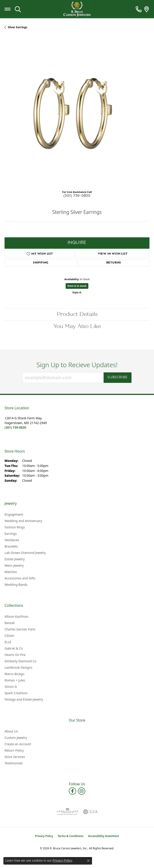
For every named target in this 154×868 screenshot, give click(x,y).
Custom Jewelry (16, 738)
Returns (114, 263)
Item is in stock (77, 286)
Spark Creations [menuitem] (16, 693)
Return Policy (14, 750)
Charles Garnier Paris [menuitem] (20, 629)
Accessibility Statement (104, 836)
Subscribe (118, 378)
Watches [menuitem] (11, 572)
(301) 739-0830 (77, 196)
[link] (139, 9)
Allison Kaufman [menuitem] (16, 616)
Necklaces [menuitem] (12, 540)
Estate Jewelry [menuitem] (15, 559)
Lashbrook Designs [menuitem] (18, 667)
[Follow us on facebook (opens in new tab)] (72, 791)
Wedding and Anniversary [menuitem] (23, 521)
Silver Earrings (17, 27)
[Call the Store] (15, 427)
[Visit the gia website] (90, 812)
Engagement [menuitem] (14, 514)
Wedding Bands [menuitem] (16, 585)
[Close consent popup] (88, 861)
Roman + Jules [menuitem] (15, 680)
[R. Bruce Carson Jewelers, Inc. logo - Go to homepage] (77, 9)
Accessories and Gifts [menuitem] (20, 578)
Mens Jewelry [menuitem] (14, 565)
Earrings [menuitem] (11, 534)
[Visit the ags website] (67, 812)
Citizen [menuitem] (9, 636)
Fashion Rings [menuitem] (15, 527)
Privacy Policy (44, 836)
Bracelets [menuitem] (11, 546)
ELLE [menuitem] (8, 642)
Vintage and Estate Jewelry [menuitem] (24, 699)
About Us (11, 731)
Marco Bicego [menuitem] (14, 674)
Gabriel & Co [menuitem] (14, 648)
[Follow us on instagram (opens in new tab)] (82, 791)
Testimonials (14, 763)
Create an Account (18, 744)
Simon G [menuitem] (11, 687)
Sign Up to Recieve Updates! (77, 365)
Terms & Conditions (71, 836)
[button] (18, 9)
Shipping (41, 263)
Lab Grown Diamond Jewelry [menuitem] (25, 553)
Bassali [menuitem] (10, 623)
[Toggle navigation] (7, 9)
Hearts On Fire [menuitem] (15, 655)
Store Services (15, 757)
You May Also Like (77, 326)
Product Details (77, 314)
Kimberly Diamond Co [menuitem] (20, 661)
